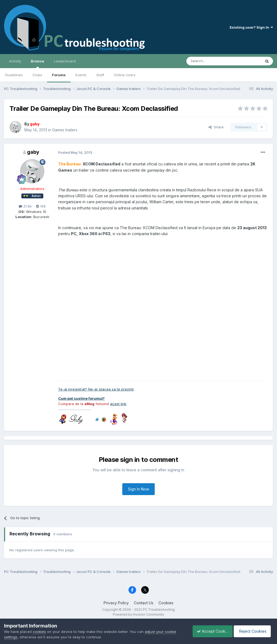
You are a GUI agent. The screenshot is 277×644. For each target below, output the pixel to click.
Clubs (37, 75)
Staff (100, 75)
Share (216, 127)
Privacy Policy (116, 603)
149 (41, 206)
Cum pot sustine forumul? (81, 398)
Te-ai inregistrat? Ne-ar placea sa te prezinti (96, 389)
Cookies (166, 603)
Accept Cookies (210, 631)
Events (81, 75)
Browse (37, 64)
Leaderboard (65, 61)
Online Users (125, 75)
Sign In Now (138, 489)
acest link (118, 404)
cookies (39, 632)
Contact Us (144, 603)
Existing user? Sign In (251, 27)
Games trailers (65, 130)
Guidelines (14, 75)
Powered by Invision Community (138, 614)
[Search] (210, 61)
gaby (33, 152)
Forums (59, 75)
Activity (15, 61)
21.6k (25, 206)
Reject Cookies (253, 631)
